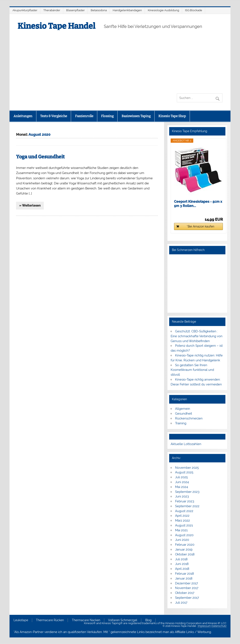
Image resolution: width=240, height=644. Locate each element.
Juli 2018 (181, 559)
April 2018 (182, 569)
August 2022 (184, 511)
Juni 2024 (182, 482)
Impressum (204, 626)
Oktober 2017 (185, 593)
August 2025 (184, 472)
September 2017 (187, 598)
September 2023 (187, 492)
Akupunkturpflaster (25, 10)
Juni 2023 (182, 496)
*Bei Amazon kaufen (200, 226)
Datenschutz (219, 626)
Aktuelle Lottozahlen (186, 444)
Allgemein (183, 409)
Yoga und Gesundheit (40, 157)
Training (181, 423)
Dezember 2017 (187, 583)
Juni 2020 (182, 540)
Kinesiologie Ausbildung (163, 10)
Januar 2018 (184, 578)
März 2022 (182, 521)
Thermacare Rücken (50, 620)
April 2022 (182, 516)
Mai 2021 (181, 530)
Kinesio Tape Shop (172, 116)
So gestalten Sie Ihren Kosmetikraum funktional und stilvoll (192, 370)
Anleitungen (23, 116)
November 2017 (187, 588)
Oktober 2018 (185, 554)
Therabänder (52, 10)
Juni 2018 (182, 564)
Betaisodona (99, 10)
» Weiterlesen (30, 206)
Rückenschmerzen (189, 418)
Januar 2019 (184, 549)
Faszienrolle (84, 116)
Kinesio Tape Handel (56, 26)
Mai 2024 (182, 487)
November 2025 (187, 468)
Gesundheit (184, 414)
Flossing (107, 116)
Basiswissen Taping (136, 116)
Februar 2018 (184, 574)
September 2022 (187, 506)
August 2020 (184, 535)
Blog (148, 620)
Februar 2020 (185, 545)
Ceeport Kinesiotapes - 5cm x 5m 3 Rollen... (198, 204)
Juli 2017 (181, 603)
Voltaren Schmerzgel (123, 620)
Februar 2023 (185, 501)
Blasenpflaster (75, 10)
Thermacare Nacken (86, 620)
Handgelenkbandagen (127, 10)
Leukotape (21, 620)
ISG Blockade (194, 10)
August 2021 (184, 525)
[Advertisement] (120, 62)
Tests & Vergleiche (54, 116)
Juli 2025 (181, 477)
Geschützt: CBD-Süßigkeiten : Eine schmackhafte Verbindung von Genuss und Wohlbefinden (197, 336)
